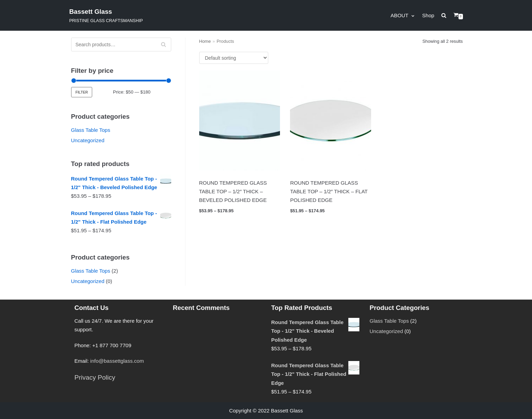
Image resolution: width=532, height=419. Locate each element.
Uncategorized (88, 140)
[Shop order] (234, 58)
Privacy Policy (95, 377)
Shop (428, 15)
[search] (447, 15)
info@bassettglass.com (117, 361)
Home (205, 41)
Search (163, 47)
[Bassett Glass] (106, 15)
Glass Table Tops (91, 130)
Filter (82, 92)
